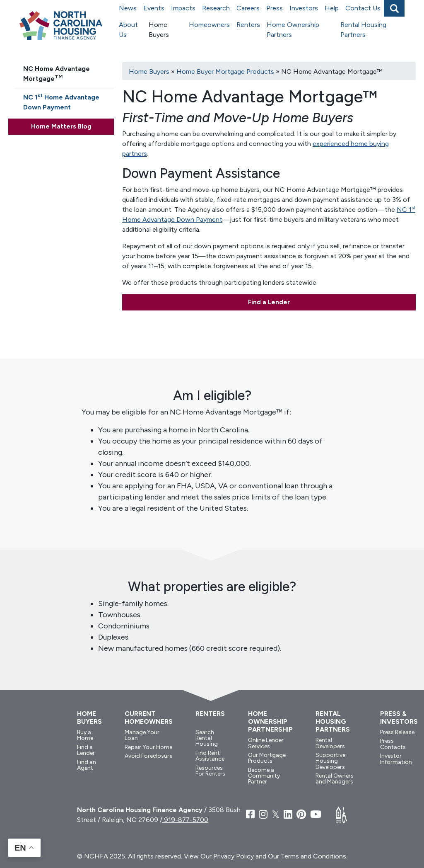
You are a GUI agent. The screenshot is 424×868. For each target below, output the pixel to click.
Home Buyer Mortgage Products (225, 72)
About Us (128, 30)
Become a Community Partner (264, 776)
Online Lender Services (266, 743)
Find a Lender (269, 302)
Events (154, 8)
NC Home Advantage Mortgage (57, 74)
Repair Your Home (148, 747)
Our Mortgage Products (267, 758)
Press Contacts (393, 744)
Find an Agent (87, 765)
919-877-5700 (185, 820)
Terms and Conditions (313, 856)
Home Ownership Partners (293, 30)
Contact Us (363, 8)
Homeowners (209, 25)
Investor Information (396, 759)
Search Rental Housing (207, 738)
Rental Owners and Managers (335, 779)
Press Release (397, 732)
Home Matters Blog (61, 126)
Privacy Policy (234, 856)
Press (275, 8)
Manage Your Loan (142, 735)
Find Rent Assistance (210, 756)
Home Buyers (159, 30)
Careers (248, 8)
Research (216, 8)
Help (332, 8)
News (128, 8)
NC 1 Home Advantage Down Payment (61, 102)
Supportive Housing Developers (330, 761)
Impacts (183, 8)
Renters (248, 25)
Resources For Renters (210, 771)
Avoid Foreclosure (148, 756)
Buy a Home (85, 735)
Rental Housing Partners (363, 30)
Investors (304, 8)
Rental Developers (330, 743)
